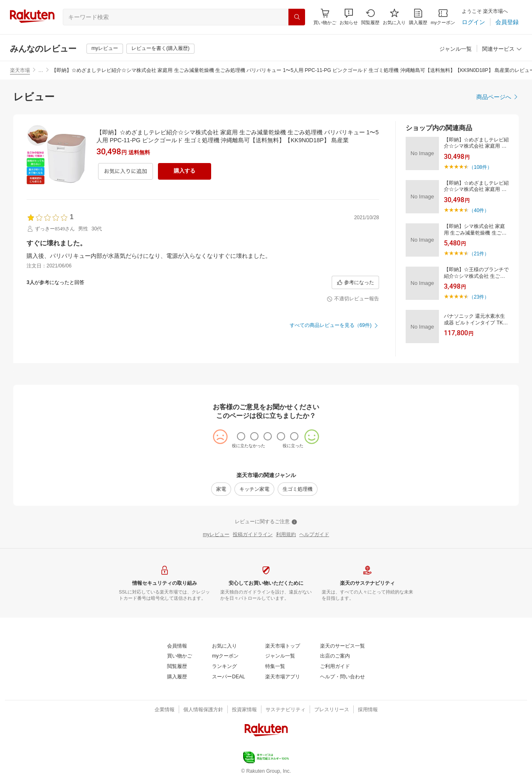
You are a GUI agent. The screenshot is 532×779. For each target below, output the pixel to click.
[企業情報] (165, 710)
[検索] (297, 17)
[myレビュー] (105, 49)
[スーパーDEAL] (228, 677)
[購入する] (185, 171)
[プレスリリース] (332, 710)
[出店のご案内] (335, 656)
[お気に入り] (394, 17)
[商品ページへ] (498, 97)
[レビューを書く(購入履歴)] (160, 49)
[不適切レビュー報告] (353, 299)
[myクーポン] (443, 17)
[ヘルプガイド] (314, 535)
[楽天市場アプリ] (283, 677)
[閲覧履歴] (370, 17)
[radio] (241, 436)
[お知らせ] (349, 17)
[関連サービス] (502, 49)
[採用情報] (368, 710)
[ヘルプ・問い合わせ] (342, 677)
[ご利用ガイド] (335, 667)
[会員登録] (507, 22)
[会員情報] (177, 646)
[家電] (221, 489)
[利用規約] (286, 535)
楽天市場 (20, 70)
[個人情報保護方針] (203, 710)
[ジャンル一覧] (456, 49)
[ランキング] (224, 667)
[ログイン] (473, 22)
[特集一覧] (275, 667)
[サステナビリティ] (286, 710)
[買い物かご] (180, 656)
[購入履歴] (418, 17)
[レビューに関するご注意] (266, 522)
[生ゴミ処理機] (298, 489)
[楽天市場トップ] (283, 646)
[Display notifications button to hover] (325, 17)
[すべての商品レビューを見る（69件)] (334, 326)
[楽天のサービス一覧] (342, 646)
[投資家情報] (244, 710)
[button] (349, 17)
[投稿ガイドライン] (253, 535)
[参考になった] (355, 282)
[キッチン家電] (254, 489)
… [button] (41, 70)
